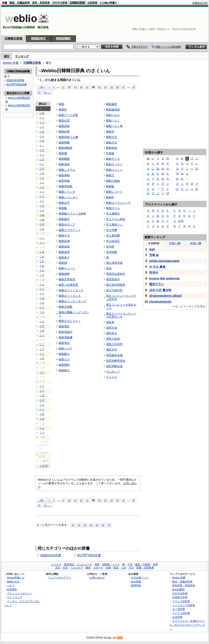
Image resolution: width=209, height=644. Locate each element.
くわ (42, 312)
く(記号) (44, 466)
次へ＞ (48, 505)
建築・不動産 (143, 565)
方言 (131, 568)
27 (63, 500)
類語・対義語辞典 (20, 3)
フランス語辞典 (181, 601)
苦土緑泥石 (113, 241)
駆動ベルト (113, 121)
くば (42, 395)
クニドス (112, 377)
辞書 (5, 3)
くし (42, 164)
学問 (155, 565)
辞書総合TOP (200, 3)
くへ (42, 243)
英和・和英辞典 (41, 3)
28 (69, 500)
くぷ (42, 428)
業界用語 (69, 565)
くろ (42, 308)
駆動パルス (113, 115)
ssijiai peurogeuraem (164, 261)
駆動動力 (64, 354)
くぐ (42, 335)
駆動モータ (113, 159)
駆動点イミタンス (70, 296)
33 (99, 87)
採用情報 (136, 585)
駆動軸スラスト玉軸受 (72, 214)
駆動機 (63, 153)
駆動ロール (113, 208)
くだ (42, 372)
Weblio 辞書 (11, 63)
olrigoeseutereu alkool (165, 296)
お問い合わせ (97, 578)
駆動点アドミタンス (71, 290)
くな (42, 206)
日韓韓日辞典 (77, 3)
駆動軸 (63, 208)
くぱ (42, 419)
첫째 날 (154, 255)
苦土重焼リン (114, 225)
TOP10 (154, 243)
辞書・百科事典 (145, 568)
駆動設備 (64, 241)
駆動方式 (112, 137)
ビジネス (56, 565)
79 (39, 505)
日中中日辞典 (60, 3)
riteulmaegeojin (160, 302)
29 (75, 500)
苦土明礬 (112, 230)
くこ (42, 155)
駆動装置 (64, 247)
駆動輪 (110, 186)
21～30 (196, 243)
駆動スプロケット (70, 230)
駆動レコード (114, 192)
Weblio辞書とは (16, 578)
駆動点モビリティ (70, 321)
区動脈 (110, 153)
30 (81, 87)
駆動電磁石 (66, 332)
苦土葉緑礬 (113, 236)
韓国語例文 (38, 38)
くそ (42, 178)
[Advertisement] (194, 21)
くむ (42, 261)
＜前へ (42, 500)
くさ (42, 159)
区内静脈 (112, 252)
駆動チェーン (67, 268)
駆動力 (110, 175)
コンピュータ (84, 565)
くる (42, 298)
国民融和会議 (114, 355)
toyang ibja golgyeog (164, 278)
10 (73, 525)
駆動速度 (64, 252)
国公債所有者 (114, 263)
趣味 (88, 568)
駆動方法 (112, 143)
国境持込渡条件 (116, 274)
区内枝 (110, 247)
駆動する (64, 236)
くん (42, 321)
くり (42, 294)
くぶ (42, 405)
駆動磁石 (64, 219)
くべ (42, 409)
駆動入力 (64, 359)
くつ (42, 192)
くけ (42, 150)
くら (42, 289)
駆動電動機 (66, 337)
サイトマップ (15, 597)
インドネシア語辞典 (184, 605)
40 (91, 525)
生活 (65, 568)
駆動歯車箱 (113, 110)
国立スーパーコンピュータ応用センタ (121, 315)
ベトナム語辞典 (181, 613)
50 (97, 525)
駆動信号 (64, 203)
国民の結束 (113, 339)
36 (118, 87)
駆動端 (63, 263)
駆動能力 (64, 370)
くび (42, 400)
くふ (42, 238)
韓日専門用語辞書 (89, 555)
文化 (58, 568)
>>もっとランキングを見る (189, 306)
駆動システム (67, 170)
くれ (42, 303)
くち (42, 187)
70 (109, 525)
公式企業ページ (140, 578)
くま (42, 252)
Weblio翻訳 (178, 589)
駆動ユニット (114, 170)
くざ (42, 349)
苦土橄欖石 (113, 214)
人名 (124, 568)
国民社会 (112, 328)
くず (42, 358)
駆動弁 (110, 132)
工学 (130, 565)
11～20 (175, 243)
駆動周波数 (66, 186)
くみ (42, 257)
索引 (7, 56)
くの (42, 224)
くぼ (42, 414)
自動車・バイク (111, 565)
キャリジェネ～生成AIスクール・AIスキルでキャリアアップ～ (187, 625)
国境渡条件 (113, 279)
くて (42, 196)
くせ (42, 173)
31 (87, 87)
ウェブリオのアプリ (60, 578)
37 (124, 87)
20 (79, 525)
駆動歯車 (112, 104)
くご (42, 345)
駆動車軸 (64, 175)
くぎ (42, 331)
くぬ (42, 215)
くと (42, 201)
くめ (42, 266)
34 (105, 87)
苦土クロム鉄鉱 (116, 219)
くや (42, 275)
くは (42, 229)
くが (42, 326)
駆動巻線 (112, 148)
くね (42, 220)
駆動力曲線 (113, 181)
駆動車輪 (64, 181)
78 (133, 87)
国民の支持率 (114, 344)
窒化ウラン (157, 284)
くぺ (42, 433)
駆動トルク (66, 348)
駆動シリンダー (68, 197)
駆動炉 (110, 197)
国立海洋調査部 (116, 285)
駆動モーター (114, 164)
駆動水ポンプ (67, 225)
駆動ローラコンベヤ (118, 203)
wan (152, 249)
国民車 (110, 322)
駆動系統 (64, 164)
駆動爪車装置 (67, 279)
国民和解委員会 (116, 361)
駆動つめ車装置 (68, 285)
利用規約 (12, 589)
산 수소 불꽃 (157, 267)
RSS (120, 638)
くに (42, 210)
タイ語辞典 (179, 609)
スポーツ (98, 568)
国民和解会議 (114, 366)
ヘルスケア (77, 568)
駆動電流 (64, 343)
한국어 (154, 272)
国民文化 (112, 350)
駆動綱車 (64, 274)
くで (42, 386)
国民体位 (112, 333)
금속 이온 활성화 (160, 290)
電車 (97, 565)
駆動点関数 (66, 307)
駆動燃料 (64, 365)
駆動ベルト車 (114, 126)
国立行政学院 (114, 290)
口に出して (113, 372)
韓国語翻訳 (63, 38)
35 (111, 87)
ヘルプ (11, 585)
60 (103, 525)
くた (42, 183)
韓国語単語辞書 (51, 555)
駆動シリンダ (67, 192)
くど (42, 391)
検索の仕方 (13, 582)
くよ (42, 284)
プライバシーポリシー (20, 593)
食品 (116, 568)
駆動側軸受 (66, 148)
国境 (109, 268)
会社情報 (136, 582)
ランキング (22, 56)
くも (42, 271)
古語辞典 (92, 3)
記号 (181, 221)
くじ (42, 354)
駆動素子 (64, 258)
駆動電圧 (64, 326)
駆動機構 (64, 159)
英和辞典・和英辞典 (184, 585)
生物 (108, 568)
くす (42, 169)
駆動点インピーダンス (72, 301)
